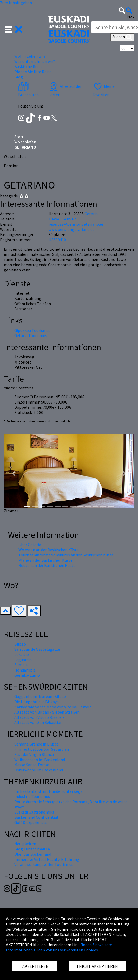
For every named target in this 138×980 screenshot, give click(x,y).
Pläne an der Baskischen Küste (45, 560)
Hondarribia (25, 670)
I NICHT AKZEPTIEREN (97, 966)
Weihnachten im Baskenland (40, 760)
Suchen (122, 37)
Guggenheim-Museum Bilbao (40, 696)
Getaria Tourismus (31, 335)
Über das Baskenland (33, 854)
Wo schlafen (25, 142)
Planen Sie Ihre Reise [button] (33, 72)
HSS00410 (57, 240)
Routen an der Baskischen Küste (47, 565)
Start (19, 137)
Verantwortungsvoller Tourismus (44, 864)
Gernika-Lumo (27, 675)
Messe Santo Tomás (32, 765)
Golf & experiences (31, 822)
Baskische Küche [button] (29, 66)
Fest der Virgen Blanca (34, 754)
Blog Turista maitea (32, 849)
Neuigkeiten (25, 844)
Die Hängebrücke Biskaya (37, 702)
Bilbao (20, 644)
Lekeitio (22, 654)
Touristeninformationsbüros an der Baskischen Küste (66, 555)
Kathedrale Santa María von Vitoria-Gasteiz (53, 707)
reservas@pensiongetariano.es (76, 224)
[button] (14, 29)
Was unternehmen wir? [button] (35, 61)
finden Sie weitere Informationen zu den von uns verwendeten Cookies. (59, 947)
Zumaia (21, 665)
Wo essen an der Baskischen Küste (49, 550)
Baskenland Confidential (36, 817)
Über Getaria (30, 545)
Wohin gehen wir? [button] (30, 56)
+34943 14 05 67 (62, 219)
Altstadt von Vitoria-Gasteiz (39, 717)
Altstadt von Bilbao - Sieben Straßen (47, 712)
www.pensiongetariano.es (71, 229)
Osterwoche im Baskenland (39, 770)
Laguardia (23, 660)
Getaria (91, 214)
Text (130, 16)
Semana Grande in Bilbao (37, 744)
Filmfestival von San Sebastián (42, 749)
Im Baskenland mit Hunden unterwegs (48, 791)
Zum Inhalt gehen (16, 3)
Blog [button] (19, 77)
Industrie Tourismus (32, 796)
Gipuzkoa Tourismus (32, 330)
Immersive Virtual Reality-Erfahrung (47, 859)
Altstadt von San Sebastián (38, 722)
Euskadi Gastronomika (34, 812)
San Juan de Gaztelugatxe (37, 649)
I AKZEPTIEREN (34, 966)
